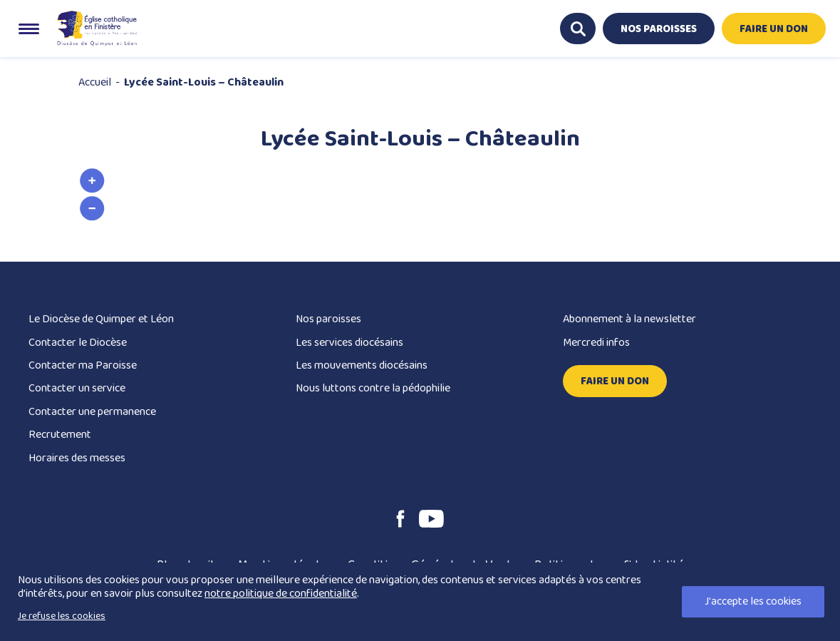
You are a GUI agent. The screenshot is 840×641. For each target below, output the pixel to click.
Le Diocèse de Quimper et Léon (101, 319)
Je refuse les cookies (62, 616)
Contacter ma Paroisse (83, 365)
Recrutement (60, 435)
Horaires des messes (77, 458)
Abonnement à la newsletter (629, 319)
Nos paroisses (328, 319)
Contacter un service (77, 388)
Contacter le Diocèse (78, 343)
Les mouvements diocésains (362, 365)
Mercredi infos (596, 343)
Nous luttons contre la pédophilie (373, 388)
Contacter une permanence (92, 412)
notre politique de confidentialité (281, 594)
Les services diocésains (349, 343)
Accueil (95, 82)
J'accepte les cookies (753, 601)
